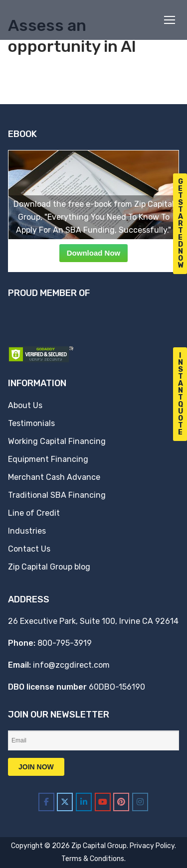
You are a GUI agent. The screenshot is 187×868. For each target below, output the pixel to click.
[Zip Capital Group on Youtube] (103, 802)
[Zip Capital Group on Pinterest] (121, 802)
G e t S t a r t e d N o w (181, 223)
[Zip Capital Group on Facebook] (46, 802)
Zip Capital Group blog (49, 567)
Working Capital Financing (57, 441)
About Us (25, 405)
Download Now (94, 253)
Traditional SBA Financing (57, 495)
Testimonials (31, 423)
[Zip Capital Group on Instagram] (140, 802)
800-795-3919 (65, 643)
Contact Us (29, 549)
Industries (27, 531)
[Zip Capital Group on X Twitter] (65, 802)
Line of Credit (34, 513)
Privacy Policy (152, 846)
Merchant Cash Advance (54, 477)
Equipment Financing (48, 459)
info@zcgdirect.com (71, 665)
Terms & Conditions (93, 859)
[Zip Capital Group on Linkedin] (84, 802)
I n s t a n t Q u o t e (181, 394)
